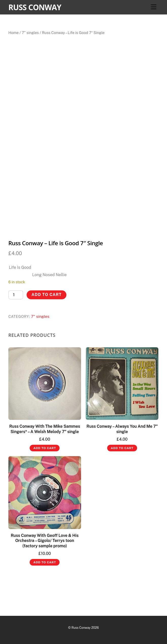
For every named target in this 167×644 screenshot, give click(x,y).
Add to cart (47, 295)
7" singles (30, 33)
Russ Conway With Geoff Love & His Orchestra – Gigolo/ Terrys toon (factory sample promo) (44, 541)
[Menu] (154, 7)
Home (14, 33)
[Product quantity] (16, 295)
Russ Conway (81, 628)
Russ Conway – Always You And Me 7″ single (122, 429)
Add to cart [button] (45, 448)
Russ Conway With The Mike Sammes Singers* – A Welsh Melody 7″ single (45, 429)
